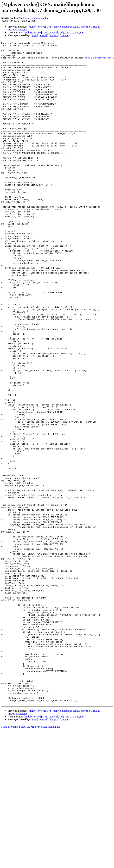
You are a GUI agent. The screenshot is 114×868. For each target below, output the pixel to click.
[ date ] (34, 35)
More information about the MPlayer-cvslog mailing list (31, 859)
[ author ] (65, 35)
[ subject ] (54, 35)
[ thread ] (43, 35)
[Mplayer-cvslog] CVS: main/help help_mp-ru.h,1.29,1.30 (54, 33)
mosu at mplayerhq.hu (36, 18)
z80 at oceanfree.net (99, 61)
